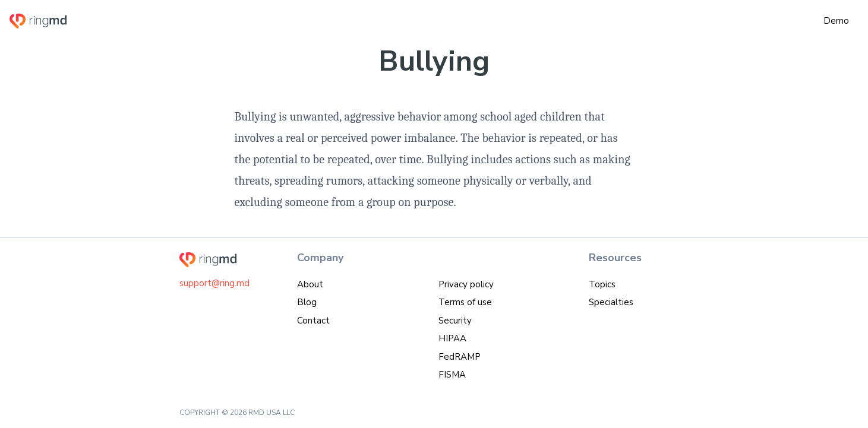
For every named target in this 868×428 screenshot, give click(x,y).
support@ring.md (214, 283)
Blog (307, 302)
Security (455, 321)
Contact (313, 321)
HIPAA (452, 338)
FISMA (452, 375)
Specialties (611, 302)
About (310, 284)
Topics (602, 284)
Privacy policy (466, 284)
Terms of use (465, 302)
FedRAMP (460, 357)
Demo (836, 21)
